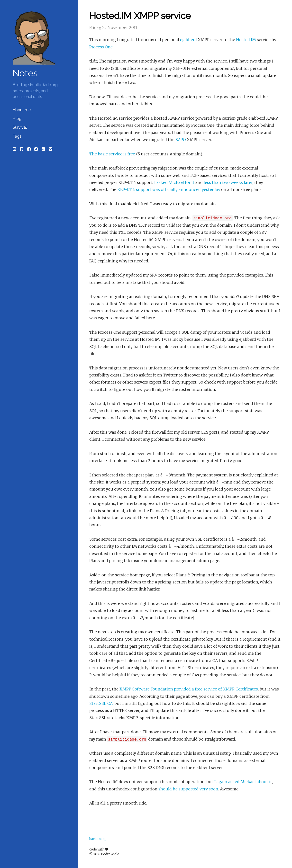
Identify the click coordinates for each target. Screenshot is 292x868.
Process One (101, 47)
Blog (17, 119)
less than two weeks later (228, 182)
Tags (17, 136)
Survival (20, 127)
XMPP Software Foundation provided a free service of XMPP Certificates (189, 689)
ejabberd (188, 40)
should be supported (178, 789)
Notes (25, 73)
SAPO (181, 140)
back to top (98, 839)
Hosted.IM (246, 40)
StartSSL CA (101, 703)
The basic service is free (112, 154)
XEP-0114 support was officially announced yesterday (169, 189)
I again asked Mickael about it (243, 782)
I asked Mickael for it (174, 182)
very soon (209, 789)
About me (22, 110)
